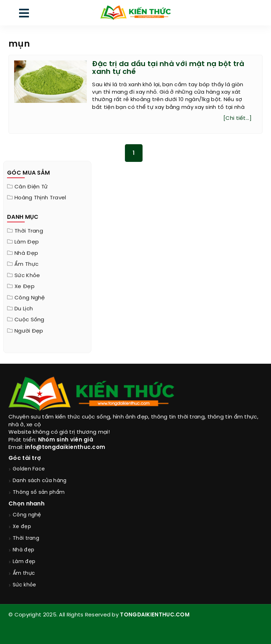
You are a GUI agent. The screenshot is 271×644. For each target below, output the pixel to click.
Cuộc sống (29, 320)
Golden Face (29, 469)
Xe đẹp (25, 287)
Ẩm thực (26, 264)
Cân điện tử (31, 187)
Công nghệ (30, 298)
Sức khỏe (27, 276)
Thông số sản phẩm (39, 493)
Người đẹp (29, 331)
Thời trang (29, 231)
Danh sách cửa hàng (40, 481)
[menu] (24, 15)
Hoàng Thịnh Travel (40, 198)
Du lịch (24, 309)
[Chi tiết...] (237, 118)
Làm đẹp (27, 242)
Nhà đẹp (26, 253)
